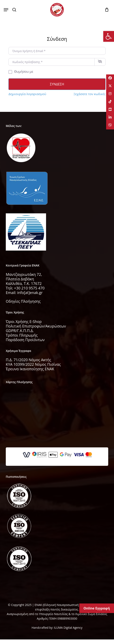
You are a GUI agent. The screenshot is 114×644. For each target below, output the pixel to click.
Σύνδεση (57, 84)
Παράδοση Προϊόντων (25, 340)
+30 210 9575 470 (29, 288)
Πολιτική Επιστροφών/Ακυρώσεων (36, 326)
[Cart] (106, 10)
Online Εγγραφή (97, 608)
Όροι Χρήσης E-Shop (24, 321)
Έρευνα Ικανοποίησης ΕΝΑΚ (30, 369)
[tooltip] (110, 79)
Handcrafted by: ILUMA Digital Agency (57, 628)
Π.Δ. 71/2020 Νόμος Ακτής (28, 360)
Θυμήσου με (24, 72)
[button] (6, 10)
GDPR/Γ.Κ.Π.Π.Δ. (20, 331)
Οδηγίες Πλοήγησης (23, 301)
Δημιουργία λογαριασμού (27, 94)
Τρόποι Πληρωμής (22, 335)
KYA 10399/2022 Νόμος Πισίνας (33, 364)
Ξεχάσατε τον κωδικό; (90, 94)
